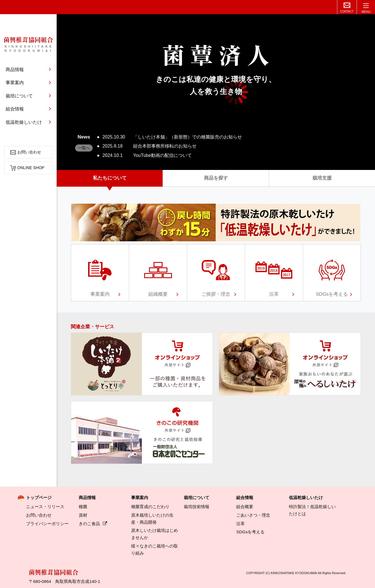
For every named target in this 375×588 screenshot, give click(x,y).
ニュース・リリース (45, 507)
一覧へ (84, 148)
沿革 (240, 524)
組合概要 (245, 507)
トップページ (39, 498)
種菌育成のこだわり (150, 507)
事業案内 (140, 498)
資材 (83, 515)
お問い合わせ (26, 152)
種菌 (83, 507)
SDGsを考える (250, 532)
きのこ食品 (93, 524)
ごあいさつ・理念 (253, 515)
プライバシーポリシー (47, 524)
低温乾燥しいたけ (306, 498)
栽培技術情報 (197, 507)
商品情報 (87, 498)
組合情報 (245, 498)
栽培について (197, 498)
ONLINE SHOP (27, 168)
